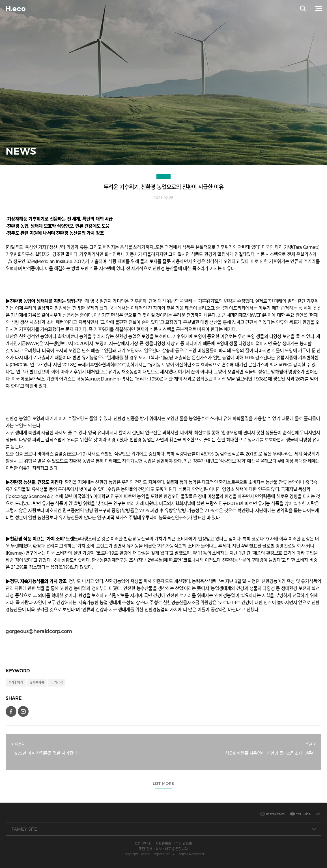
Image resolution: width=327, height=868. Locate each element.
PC (319, 814)
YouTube (301, 814)
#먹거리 (57, 682)
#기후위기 (16, 682)
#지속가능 (37, 682)
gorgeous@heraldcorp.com (39, 631)
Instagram (273, 814)
